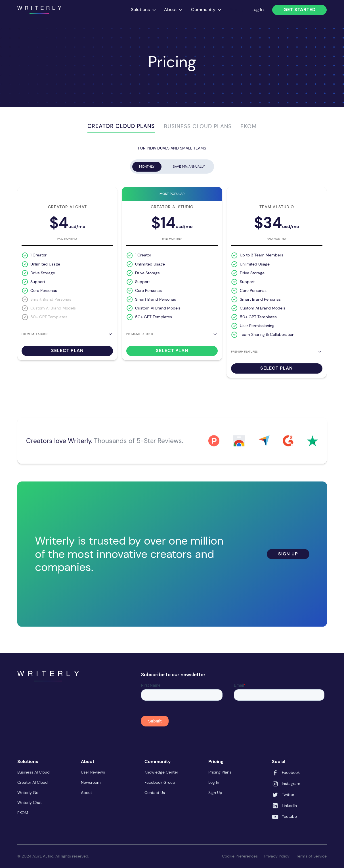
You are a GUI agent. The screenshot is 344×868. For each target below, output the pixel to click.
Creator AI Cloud (32, 782)
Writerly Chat (30, 803)
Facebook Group (160, 782)
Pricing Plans (220, 772)
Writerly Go (28, 793)
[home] (39, 10)
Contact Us (155, 793)
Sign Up (288, 559)
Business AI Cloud (33, 772)
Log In (258, 10)
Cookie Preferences (240, 856)
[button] (143, 10)
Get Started (300, 10)
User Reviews (93, 772)
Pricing (236, 10)
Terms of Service (311, 856)
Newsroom (91, 782)
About (86, 793)
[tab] (121, 128)
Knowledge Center (161, 772)
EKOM (23, 813)
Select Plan (67, 351)
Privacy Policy (277, 856)
